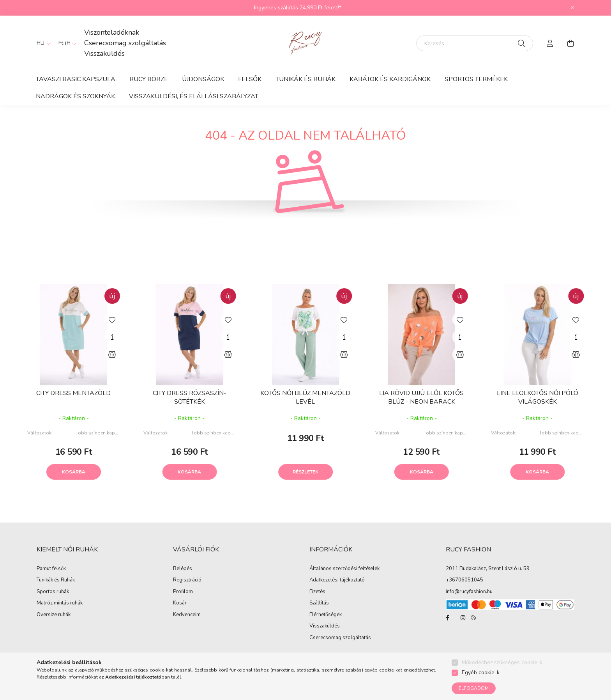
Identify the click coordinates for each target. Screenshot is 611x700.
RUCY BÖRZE (149, 79)
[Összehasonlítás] (112, 354)
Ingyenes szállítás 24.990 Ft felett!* (298, 8)
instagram (463, 618)
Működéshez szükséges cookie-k (502, 662)
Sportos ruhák (53, 592)
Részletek (305, 472)
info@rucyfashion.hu (469, 592)
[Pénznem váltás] (65, 43)
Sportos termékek (476, 79)
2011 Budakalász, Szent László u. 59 (488, 569)
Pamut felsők (51, 569)
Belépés (183, 569)
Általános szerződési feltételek (344, 569)
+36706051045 (464, 580)
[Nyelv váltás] (42, 43)
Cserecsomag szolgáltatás (125, 43)
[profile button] (550, 43)
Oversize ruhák (54, 615)
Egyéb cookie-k (481, 673)
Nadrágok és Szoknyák (75, 96)
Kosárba (74, 472)
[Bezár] (572, 8)
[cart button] (570, 43)
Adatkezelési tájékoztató (337, 580)
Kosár (180, 603)
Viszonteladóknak (112, 32)
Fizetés (317, 592)
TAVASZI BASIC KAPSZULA (76, 79)
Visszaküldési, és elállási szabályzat (194, 96)
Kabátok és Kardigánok (390, 79)
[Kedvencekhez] (112, 319)
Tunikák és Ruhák (305, 79)
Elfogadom (474, 688)
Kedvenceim (187, 615)
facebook (447, 618)
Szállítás (319, 603)
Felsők (250, 79)
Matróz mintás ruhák (60, 603)
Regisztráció (187, 580)
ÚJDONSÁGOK (203, 79)
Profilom (183, 592)
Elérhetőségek (326, 615)
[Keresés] (475, 43)
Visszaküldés (104, 53)
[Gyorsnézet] (112, 337)
